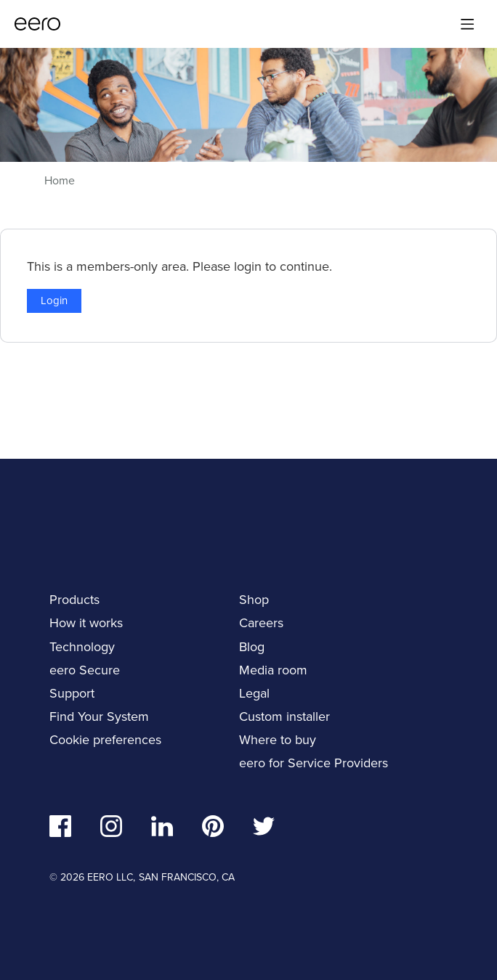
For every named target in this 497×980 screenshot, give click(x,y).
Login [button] (54, 301)
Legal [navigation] (254, 693)
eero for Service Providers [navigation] (314, 763)
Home (60, 181)
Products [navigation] (74, 600)
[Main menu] (467, 24)
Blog (252, 647)
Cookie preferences (105, 740)
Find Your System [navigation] (99, 716)
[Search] (437, 24)
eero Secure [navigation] (85, 670)
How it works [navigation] (86, 623)
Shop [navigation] (254, 600)
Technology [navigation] (82, 647)
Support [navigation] (72, 693)
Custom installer (284, 716)
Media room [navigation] (273, 670)
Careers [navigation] (261, 623)
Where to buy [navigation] (278, 740)
